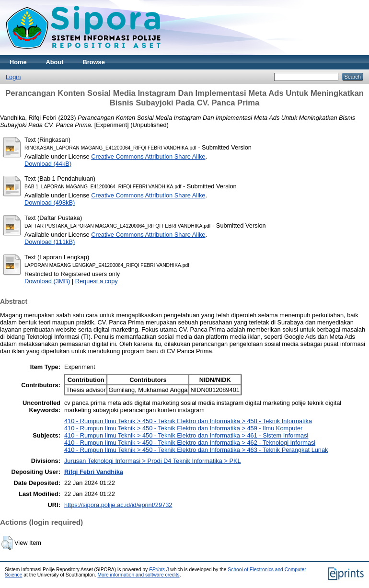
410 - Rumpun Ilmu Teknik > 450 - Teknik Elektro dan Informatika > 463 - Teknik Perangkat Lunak (196, 450)
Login (13, 77)
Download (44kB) (48, 164)
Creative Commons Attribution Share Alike (148, 156)
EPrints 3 (159, 570)
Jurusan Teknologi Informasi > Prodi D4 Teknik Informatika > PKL (153, 461)
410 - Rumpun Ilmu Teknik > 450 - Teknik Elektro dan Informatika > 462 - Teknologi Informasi (190, 443)
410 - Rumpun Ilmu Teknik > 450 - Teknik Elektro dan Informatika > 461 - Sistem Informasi (186, 435)
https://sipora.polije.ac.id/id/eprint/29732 (118, 505)
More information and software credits (138, 575)
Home (18, 62)
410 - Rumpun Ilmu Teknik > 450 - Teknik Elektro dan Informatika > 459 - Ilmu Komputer (183, 428)
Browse (94, 62)
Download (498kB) (50, 202)
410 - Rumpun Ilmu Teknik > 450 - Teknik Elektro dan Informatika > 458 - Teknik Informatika (188, 421)
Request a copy (97, 281)
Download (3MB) (47, 281)
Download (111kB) (50, 242)
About (55, 62)
